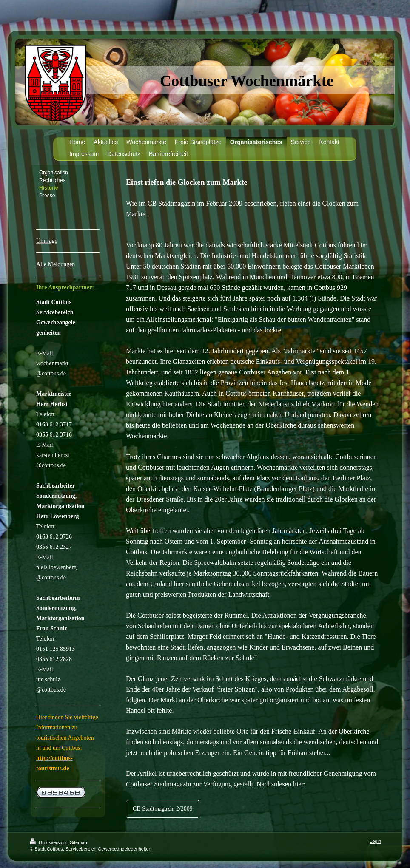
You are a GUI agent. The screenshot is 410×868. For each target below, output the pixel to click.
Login (375, 841)
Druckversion (48, 842)
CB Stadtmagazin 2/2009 (163, 809)
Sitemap (78, 842)
